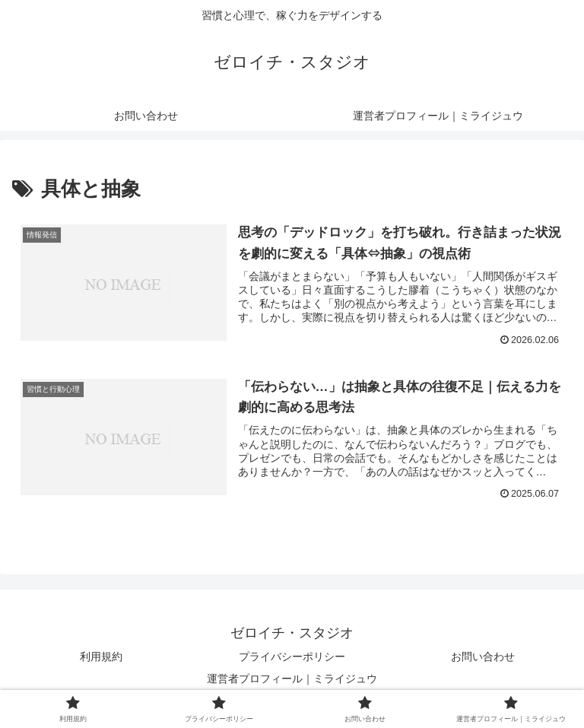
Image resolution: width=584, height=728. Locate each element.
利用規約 (101, 656)
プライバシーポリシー (292, 656)
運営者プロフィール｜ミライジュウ (292, 679)
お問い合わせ (483, 656)
